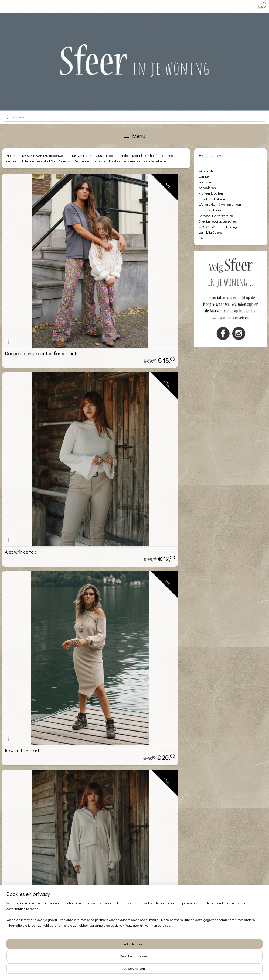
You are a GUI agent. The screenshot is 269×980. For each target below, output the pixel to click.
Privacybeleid (13, 894)
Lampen (205, 176)
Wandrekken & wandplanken (220, 204)
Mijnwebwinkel (187, 970)
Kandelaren (207, 187)
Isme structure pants (26, 614)
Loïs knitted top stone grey (129, 729)
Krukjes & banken (211, 210)
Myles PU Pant (117, 499)
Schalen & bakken (212, 199)
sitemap (119, 970)
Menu (135, 136)
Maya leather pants (121, 614)
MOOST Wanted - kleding (218, 227)
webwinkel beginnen (145, 970)
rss (128, 970)
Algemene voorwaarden (21, 888)
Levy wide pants (117, 384)
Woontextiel (207, 171)
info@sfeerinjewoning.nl (33, 947)
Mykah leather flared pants (32, 729)
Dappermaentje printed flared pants (42, 269)
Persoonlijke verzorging (216, 215)
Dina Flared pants (23, 499)
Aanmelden (105, 900)
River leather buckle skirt (30, 843)
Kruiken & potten (211, 193)
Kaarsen (205, 182)
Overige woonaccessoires (218, 221)
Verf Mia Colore (210, 232)
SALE (202, 238)
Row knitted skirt (22, 384)
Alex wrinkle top (117, 269)
